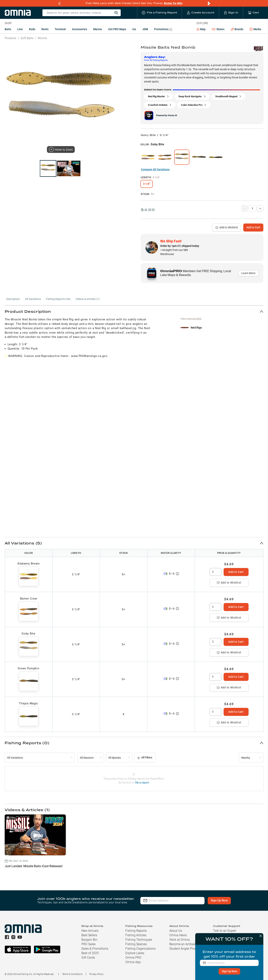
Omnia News (178, 935)
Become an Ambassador (186, 944)
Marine (98, 29)
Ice (134, 29)
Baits (8, 29)
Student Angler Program (186, 949)
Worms (42, 38)
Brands (237, 29)
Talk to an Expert (225, 931)
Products (11, 38)
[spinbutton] (215, 572)
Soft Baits (27, 38)
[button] (134, 311)
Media (255, 29)
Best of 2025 (90, 953)
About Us (176, 931)
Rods (32, 29)
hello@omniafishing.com (230, 962)
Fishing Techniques (139, 940)
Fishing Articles (136, 935)
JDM (145, 29)
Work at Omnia (180, 940)
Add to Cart (253, 227)
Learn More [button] (248, 273)
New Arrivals (90, 931)
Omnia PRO (133, 958)
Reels (45, 29)
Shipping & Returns (226, 935)
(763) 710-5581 (224, 957)
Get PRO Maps (117, 29)
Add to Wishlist (227, 227)
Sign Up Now (219, 900)
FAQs (217, 940)
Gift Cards (88, 958)
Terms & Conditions (72, 974)
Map (201, 29)
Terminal (60, 29)
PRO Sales (88, 944)
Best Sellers (89, 935)
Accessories (80, 29)
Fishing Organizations (140, 949)
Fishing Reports (136, 931)
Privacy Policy (96, 974)
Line (20, 29)
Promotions (163, 30)
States (218, 29)
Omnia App (133, 962)
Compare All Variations (155, 169)
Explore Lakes (135, 953)
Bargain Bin (89, 940)
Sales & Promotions (95, 949)
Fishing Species (136, 944)
